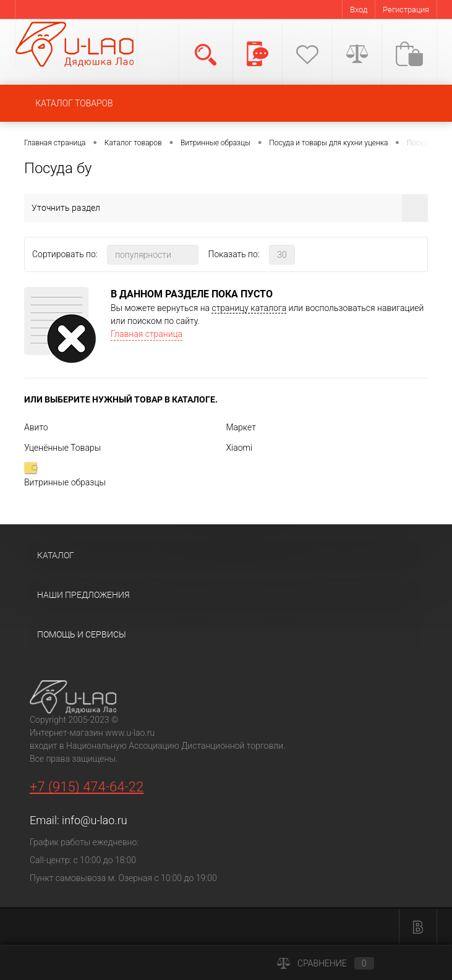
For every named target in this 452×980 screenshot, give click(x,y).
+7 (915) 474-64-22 (87, 787)
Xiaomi (240, 448)
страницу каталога (249, 308)
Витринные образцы (65, 475)
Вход (359, 10)
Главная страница (147, 334)
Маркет (241, 427)
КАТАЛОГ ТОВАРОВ (74, 103)
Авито (36, 427)
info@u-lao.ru (94, 820)
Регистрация (406, 10)
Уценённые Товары (62, 448)
